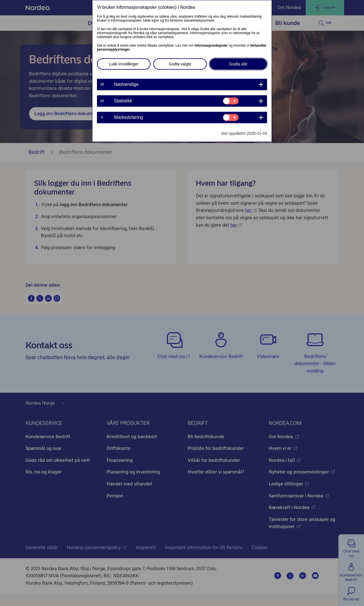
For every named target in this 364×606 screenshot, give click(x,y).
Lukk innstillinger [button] (124, 64)
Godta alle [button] (238, 64)
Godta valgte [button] (180, 64)
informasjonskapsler (211, 45)
